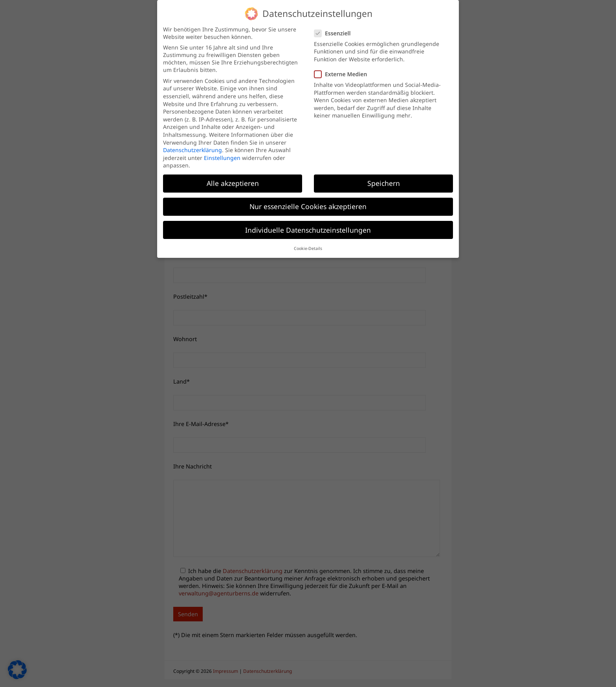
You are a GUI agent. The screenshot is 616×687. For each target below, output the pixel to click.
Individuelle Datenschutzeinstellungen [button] (308, 230)
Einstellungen (222, 157)
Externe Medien (344, 74)
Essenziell (336, 33)
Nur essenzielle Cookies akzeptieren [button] (308, 206)
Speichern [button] (384, 183)
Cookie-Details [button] (308, 248)
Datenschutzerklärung (192, 150)
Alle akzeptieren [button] (233, 183)
